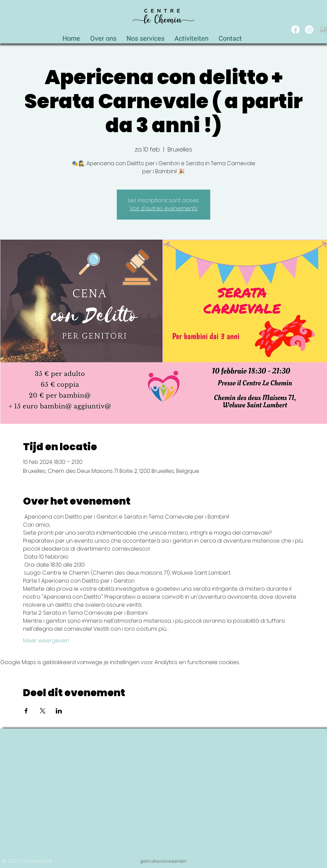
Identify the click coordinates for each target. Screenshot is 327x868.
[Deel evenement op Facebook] (26, 711)
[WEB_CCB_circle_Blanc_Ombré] (323, 30)
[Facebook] (295, 30)
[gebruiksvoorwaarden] (163, 861)
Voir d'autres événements (163, 208)
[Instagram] (309, 30)
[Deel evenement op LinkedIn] (59, 711)
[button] (145, 37)
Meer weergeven (46, 641)
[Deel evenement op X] (43, 711)
